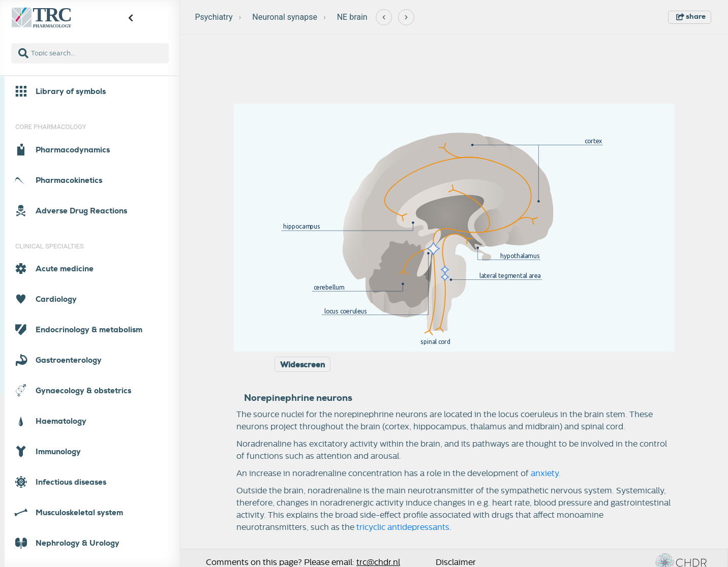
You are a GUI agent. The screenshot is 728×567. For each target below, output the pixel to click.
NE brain (352, 17)
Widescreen (302, 365)
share (691, 16)
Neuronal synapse (285, 17)
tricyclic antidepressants (403, 527)
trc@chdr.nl (378, 562)
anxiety (545, 474)
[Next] (406, 17)
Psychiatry (214, 17)
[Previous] (384, 17)
